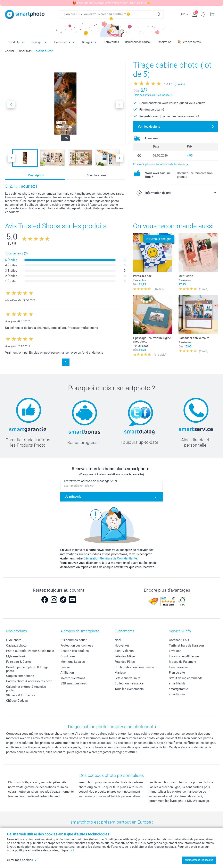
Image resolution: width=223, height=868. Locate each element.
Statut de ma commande (186, 678)
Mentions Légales (73, 662)
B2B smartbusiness (74, 683)
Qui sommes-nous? (74, 640)
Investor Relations (73, 678)
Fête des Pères (125, 662)
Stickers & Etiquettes (21, 695)
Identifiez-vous (179, 667)
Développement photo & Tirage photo (27, 669)
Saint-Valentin (124, 651)
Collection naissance (129, 683)
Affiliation (67, 673)
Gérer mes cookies (22, 860)
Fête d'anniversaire (127, 678)
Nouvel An (122, 646)
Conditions (68, 656)
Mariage (120, 673)
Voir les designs (149, 127)
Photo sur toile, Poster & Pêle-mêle (30, 651)
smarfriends (177, 683)
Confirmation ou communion (134, 667)
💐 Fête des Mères (189, 42)
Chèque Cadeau (17, 701)
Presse (65, 667)
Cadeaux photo (16, 646)
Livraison (175, 651)
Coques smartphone (20, 676)
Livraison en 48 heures (184, 656)
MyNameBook (16, 656)
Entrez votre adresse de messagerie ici (90, 481)
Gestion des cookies (75, 651)
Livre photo (14, 640)
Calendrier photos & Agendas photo (26, 689)
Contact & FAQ (179, 640)
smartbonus (177, 694)
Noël (118, 640)
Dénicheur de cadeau (138, 42)
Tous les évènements (129, 689)
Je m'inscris (73, 497)
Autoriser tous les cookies (199, 860)
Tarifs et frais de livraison (186, 646)
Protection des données (77, 646)
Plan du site (177, 673)
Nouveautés (111, 42)
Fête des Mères (125, 656)
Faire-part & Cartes (19, 662)
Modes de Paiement (183, 662)
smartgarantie (178, 689)
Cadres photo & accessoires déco (29, 681)
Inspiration (164, 42)
